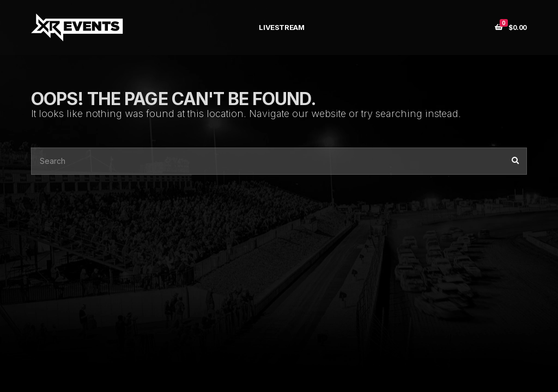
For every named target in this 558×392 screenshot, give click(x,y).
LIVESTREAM (281, 27)
